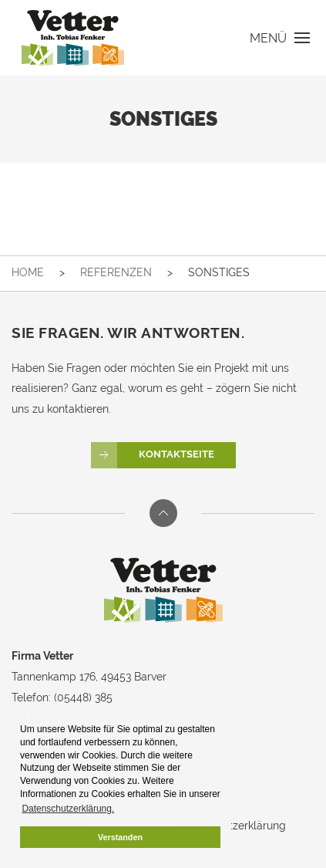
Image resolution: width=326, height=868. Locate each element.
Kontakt (194, 783)
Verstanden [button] (120, 837)
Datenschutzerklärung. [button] (68, 809)
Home (28, 272)
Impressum (203, 804)
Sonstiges (219, 272)
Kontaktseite (153, 455)
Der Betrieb (203, 762)
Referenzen (116, 272)
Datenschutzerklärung (230, 826)
